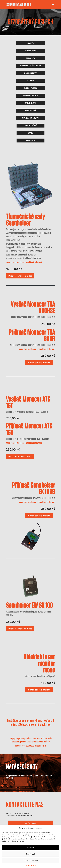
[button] (58, 828)
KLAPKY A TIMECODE (31, 88)
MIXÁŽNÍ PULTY (30, 51)
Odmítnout (31, 854)
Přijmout (31, 847)
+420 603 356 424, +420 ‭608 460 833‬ (18, 813)
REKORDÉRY (31, 43)
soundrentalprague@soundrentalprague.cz (20, 815)
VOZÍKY (31, 133)
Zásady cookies (31, 865)
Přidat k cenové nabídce (20, 276)
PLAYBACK (30, 81)
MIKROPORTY (31, 58)
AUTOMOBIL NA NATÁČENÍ (31, 118)
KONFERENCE (30, 140)
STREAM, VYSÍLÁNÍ (30, 125)
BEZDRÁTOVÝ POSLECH (30, 95)
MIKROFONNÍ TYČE (30, 73)
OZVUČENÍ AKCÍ (31, 110)
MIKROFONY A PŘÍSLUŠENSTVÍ (30, 66)
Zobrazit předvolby (30, 860)
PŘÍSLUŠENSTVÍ (31, 103)
